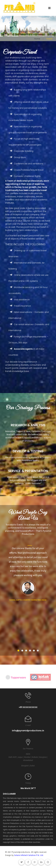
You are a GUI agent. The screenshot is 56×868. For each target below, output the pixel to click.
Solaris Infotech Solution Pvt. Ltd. (29, 855)
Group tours (17, 157)
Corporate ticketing (21, 151)
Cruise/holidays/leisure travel (26, 170)
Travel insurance (20, 306)
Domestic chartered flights (25, 176)
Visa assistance (19, 300)
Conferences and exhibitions (26, 164)
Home (37, 39)
